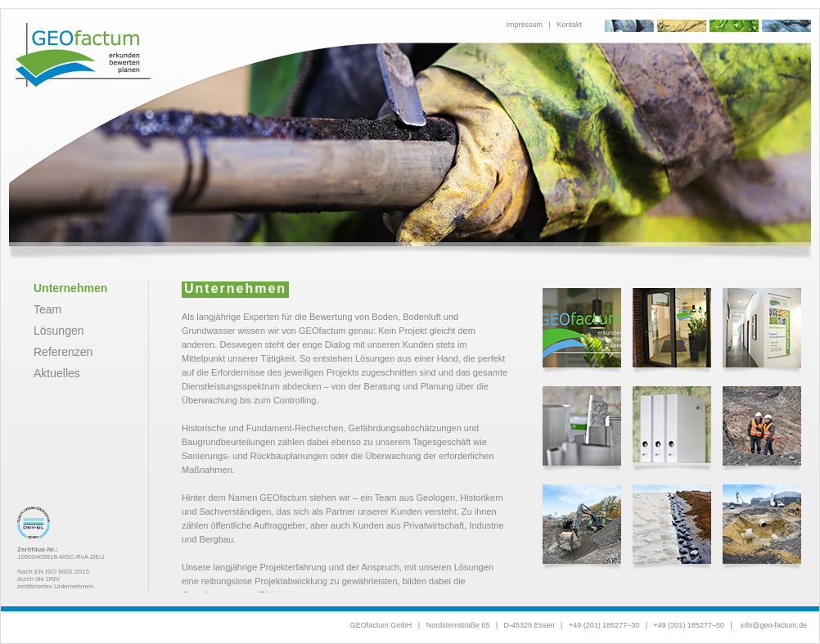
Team (47, 309)
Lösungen (59, 331)
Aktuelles (57, 373)
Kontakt (569, 25)
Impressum (525, 25)
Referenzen (63, 352)
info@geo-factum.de (774, 625)
